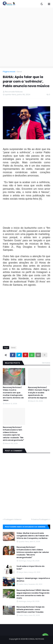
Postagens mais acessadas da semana (25, 527)
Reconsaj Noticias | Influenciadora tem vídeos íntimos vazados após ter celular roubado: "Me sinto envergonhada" (13, 434)
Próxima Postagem (40, 519)
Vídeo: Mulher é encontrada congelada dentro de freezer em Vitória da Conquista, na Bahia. (33, 536)
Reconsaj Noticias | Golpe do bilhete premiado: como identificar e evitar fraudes (31, 610)
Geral (19, 72)
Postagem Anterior (13, 519)
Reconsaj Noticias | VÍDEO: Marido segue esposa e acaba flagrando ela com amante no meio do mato (33, 594)
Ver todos (46, 363)
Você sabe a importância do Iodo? (31, 568)
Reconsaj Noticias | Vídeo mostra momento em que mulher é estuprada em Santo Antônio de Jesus (13, 394)
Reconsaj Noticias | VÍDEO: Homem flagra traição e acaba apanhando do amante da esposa (39, 393)
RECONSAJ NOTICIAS (35, 639)
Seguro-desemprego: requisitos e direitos (33, 580)
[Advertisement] (26, 37)
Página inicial (9, 72)
